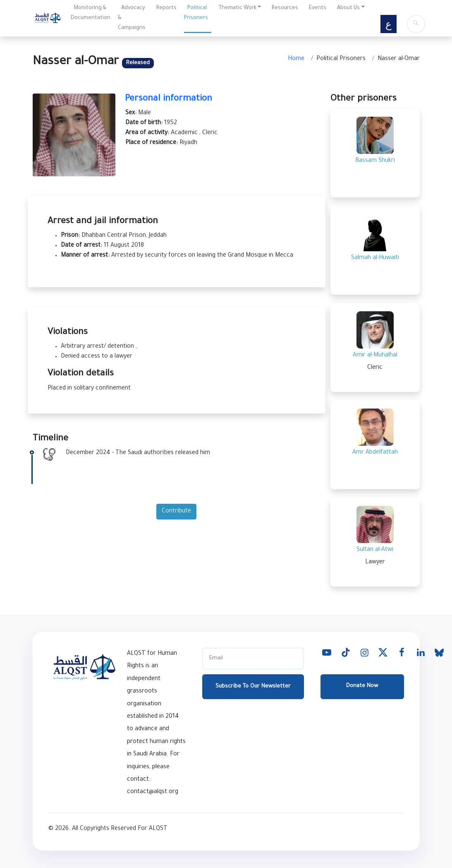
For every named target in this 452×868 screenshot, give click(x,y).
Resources (285, 8)
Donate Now (362, 686)
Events (318, 8)
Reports (166, 8)
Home (296, 59)
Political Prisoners (196, 13)
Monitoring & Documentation (91, 13)
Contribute (176, 512)
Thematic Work (238, 8)
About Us (348, 8)
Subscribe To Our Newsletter (253, 686)
